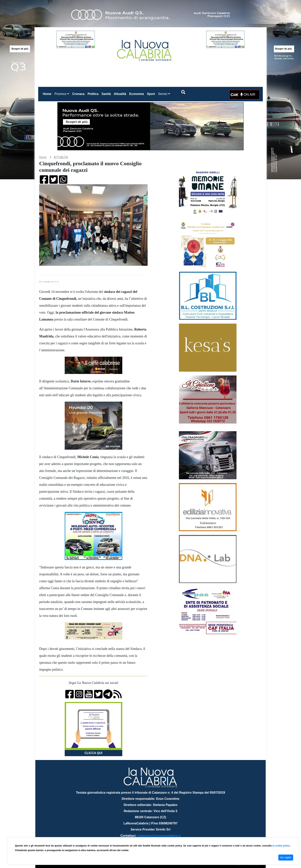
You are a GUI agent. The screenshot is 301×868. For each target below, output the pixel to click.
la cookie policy (282, 846)
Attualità (120, 94)
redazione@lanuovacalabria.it (159, 836)
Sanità (106, 94)
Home (48, 93)
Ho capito (286, 857)
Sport (151, 94)
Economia (136, 94)
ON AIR (248, 95)
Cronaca (78, 94)
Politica (93, 94)
